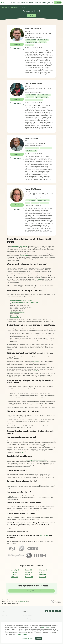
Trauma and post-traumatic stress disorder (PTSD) (24, 302)
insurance (36, 361)
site (23, 452)
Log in (50, 3)
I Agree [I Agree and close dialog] (39, 638)
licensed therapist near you (20, 246)
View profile (17, 49)
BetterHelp (34, 371)
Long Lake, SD (16, 572)
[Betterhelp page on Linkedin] (59, 621)
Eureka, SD (29, 570)
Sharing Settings (22, 634)
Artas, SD (28, 575)
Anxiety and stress (16, 299)
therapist (38, 279)
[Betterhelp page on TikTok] (53, 621)
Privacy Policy (45, 627)
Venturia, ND (15, 570)
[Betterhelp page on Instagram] (50, 621)
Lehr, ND (14, 575)
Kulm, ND (42, 572)
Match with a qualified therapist (31, 591)
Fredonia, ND (29, 577)
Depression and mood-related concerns (21, 300)
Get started (58, 3)
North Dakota (14, 7)
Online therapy (24, 256)
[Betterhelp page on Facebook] (46, 621)
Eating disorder (15, 317)
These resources (22, 602)
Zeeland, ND (29, 572)
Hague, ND (43, 577)
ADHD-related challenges (17, 312)
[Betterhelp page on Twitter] (56, 621)
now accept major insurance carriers (36, 460)
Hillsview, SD (43, 570)
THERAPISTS (4, 7)
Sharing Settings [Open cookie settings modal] (28, 638)
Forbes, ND (43, 575)
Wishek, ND (15, 577)
